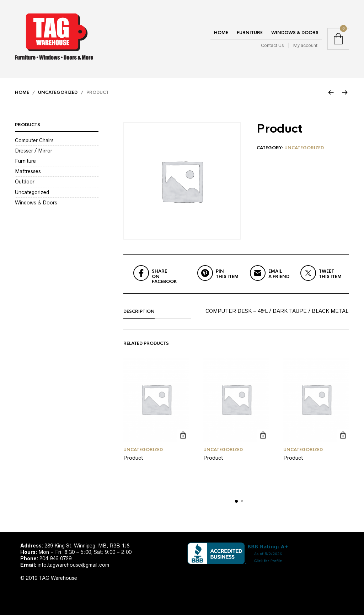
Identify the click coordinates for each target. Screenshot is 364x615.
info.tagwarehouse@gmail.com (73, 565)
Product (133, 458)
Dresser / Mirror (34, 151)
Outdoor (25, 182)
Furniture (250, 33)
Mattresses (28, 171)
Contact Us (272, 45)
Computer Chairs (34, 140)
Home (221, 33)
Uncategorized (58, 92)
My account (305, 45)
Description (139, 311)
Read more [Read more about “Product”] (183, 435)
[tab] (157, 312)
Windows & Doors (295, 33)
